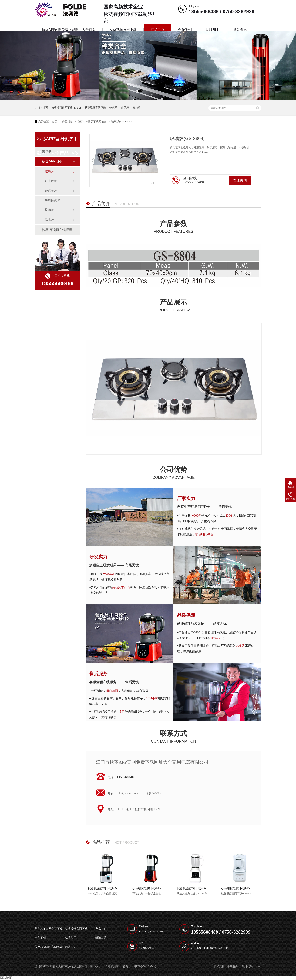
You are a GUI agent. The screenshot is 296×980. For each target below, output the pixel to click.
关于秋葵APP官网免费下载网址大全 (49, 948)
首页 (55, 122)
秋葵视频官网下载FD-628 (149, 888)
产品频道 (68, 122)
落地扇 (136, 108)
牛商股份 (232, 967)
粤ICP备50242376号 (145, 967)
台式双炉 (51, 181)
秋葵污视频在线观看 (57, 230)
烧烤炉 (113, 108)
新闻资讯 (240, 30)
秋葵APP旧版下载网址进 (92, 122)
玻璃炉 (49, 171)
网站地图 (71, 947)
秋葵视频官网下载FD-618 (66, 108)
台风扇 (125, 108)
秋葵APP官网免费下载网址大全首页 (69, 30)
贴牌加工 (213, 30)
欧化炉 (49, 219)
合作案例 (185, 30)
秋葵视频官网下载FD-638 (194, 888)
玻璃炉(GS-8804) (121, 122)
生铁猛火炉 (52, 200)
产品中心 (157, 30)
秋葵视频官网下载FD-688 (238, 888)
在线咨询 (240, 181)
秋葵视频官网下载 (123, 30)
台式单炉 (51, 191)
